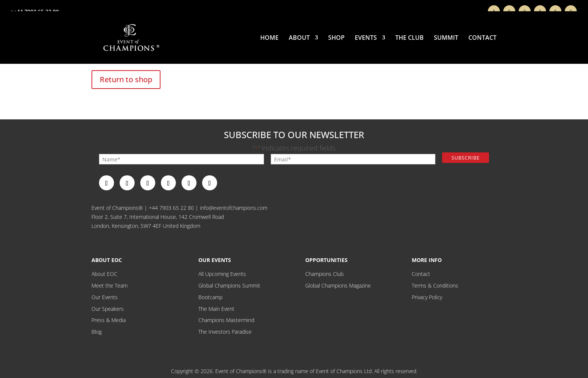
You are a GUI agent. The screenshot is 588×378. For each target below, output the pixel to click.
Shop (336, 38)
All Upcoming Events (222, 274)
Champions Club (324, 274)
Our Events (105, 297)
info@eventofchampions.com (234, 208)
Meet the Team (109, 285)
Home (269, 38)
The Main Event (216, 309)
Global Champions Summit (229, 285)
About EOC (104, 274)
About (299, 38)
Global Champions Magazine (338, 285)
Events (366, 38)
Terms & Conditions (435, 285)
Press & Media (109, 320)
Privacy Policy (427, 297)
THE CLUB (409, 38)
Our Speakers (108, 309)
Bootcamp (210, 297)
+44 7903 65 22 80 (171, 208)
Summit (446, 38)
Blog (97, 332)
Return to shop (126, 79)
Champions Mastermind (226, 320)
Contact (482, 38)
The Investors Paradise (225, 332)
